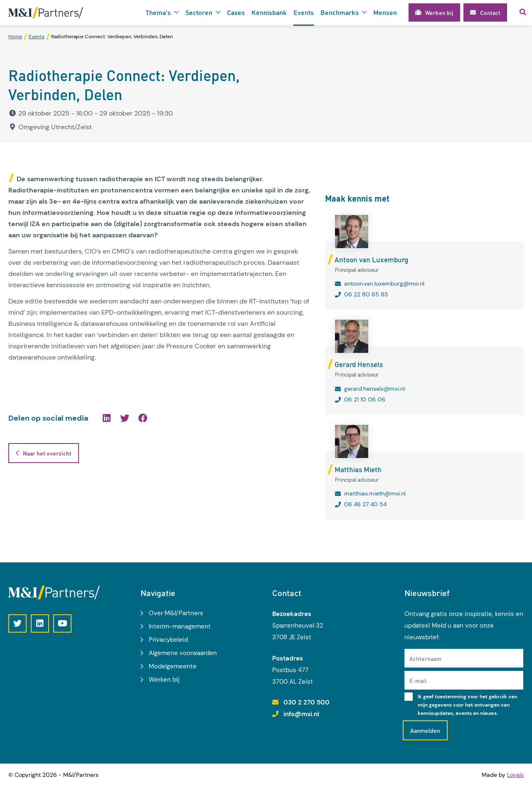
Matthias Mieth (358, 469)
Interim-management (180, 626)
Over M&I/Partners (176, 613)
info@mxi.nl (301, 714)
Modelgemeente (173, 666)
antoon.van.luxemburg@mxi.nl (384, 283)
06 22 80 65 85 (366, 294)
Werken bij (164, 680)
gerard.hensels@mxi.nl (374, 389)
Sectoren (199, 12)
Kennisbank (269, 12)
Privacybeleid (168, 640)
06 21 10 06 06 (365, 399)
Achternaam (425, 658)
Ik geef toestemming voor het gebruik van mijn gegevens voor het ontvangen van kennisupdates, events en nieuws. (467, 705)
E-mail (418, 680)
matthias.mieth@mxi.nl (375, 493)
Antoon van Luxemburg (371, 259)
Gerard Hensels (359, 364)
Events (304, 12)
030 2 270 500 (307, 702)
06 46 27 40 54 (365, 504)
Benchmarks (340, 12)
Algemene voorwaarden (183, 653)
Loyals (515, 775)
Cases (236, 12)
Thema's (158, 12)
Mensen (385, 12)
